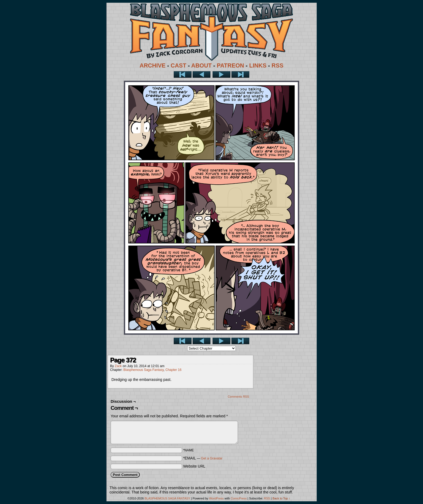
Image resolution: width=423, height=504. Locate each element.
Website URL (194, 466)
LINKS (258, 66)
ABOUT (202, 66)
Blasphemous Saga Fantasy (143, 370)
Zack (118, 366)
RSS (278, 66)
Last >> (240, 75)
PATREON (231, 66)
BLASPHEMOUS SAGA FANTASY (167, 498)
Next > (221, 75)
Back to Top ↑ (281, 498)
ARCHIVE (153, 66)
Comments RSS (238, 397)
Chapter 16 (173, 370)
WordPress (216, 498)
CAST (179, 66)
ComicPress (239, 498)
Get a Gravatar (212, 458)
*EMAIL (203, 458)
